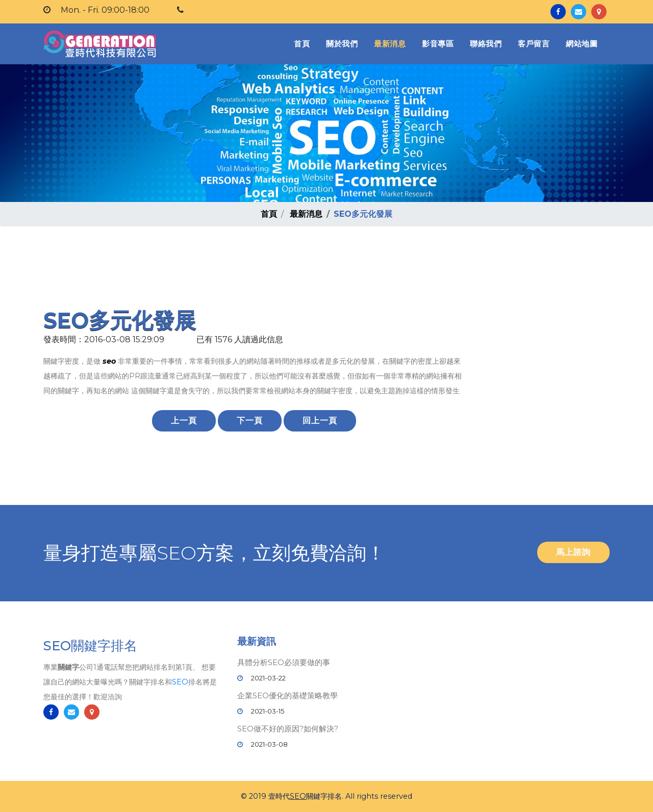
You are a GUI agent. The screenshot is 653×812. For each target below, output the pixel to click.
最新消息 (390, 44)
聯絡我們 (486, 44)
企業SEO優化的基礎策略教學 (287, 695)
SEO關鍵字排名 (90, 646)
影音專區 (438, 44)
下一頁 (250, 421)
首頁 (304, 43)
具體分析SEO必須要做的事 (284, 662)
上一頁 (184, 421)
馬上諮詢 (573, 552)
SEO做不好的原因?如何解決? (288, 729)
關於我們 (342, 44)
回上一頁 (320, 421)
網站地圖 (582, 44)
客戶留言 (534, 44)
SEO (180, 682)
